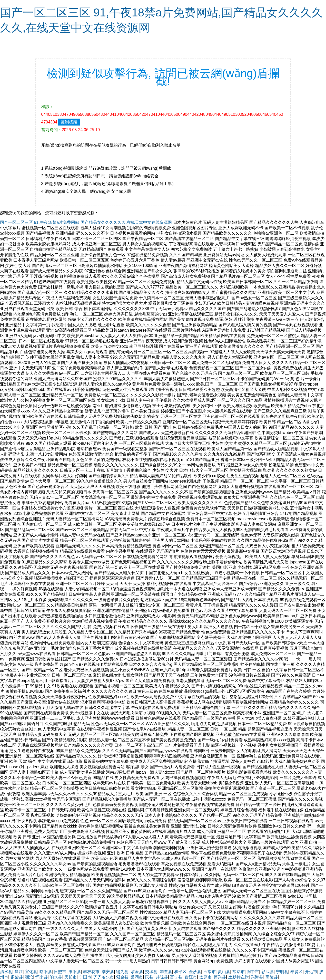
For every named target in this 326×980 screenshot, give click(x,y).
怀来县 (42, 977)
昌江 (19, 972)
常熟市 (239, 972)
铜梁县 (17, 977)
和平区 (180, 972)
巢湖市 (137, 977)
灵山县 (224, 972)
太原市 (205, 977)
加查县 (166, 972)
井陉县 (162, 977)
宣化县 (31, 972)
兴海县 (257, 977)
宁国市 (85, 977)
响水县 (56, 977)
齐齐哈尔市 (104, 977)
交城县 (151, 972)
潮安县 (108, 972)
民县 (149, 977)
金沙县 (195, 972)
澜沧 (29, 977)
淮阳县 (75, 972)
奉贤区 (297, 972)
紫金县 (137, 972)
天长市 (71, 977)
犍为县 (122, 972)
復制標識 (69, 122)
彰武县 (268, 972)
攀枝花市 (91, 972)
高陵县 (272, 977)
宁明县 (282, 972)
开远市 (311, 972)
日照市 (60, 972)
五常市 (210, 972)
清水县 (6, 972)
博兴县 (220, 977)
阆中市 (253, 972)
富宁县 (176, 977)
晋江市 (191, 977)
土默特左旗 (239, 977)
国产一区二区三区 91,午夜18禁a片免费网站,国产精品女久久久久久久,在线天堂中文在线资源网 (86, 222)
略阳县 (46, 972)
